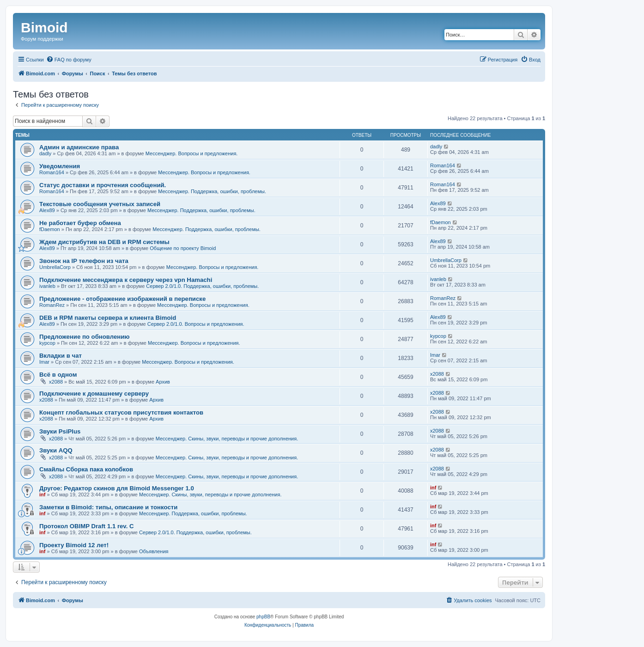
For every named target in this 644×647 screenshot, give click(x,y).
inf (42, 494)
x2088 (56, 382)
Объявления (154, 551)
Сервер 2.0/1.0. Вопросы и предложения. (196, 324)
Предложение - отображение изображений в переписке (122, 299)
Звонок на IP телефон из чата (84, 261)
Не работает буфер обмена (80, 223)
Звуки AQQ (56, 450)
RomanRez (52, 305)
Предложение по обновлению (85, 337)
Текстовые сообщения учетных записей (100, 204)
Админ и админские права (79, 147)
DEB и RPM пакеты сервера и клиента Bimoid (108, 318)
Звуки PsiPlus (60, 431)
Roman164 (52, 172)
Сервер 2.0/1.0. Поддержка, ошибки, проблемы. (202, 286)
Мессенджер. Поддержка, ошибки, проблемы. (212, 191)
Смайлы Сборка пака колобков (86, 469)
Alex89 (47, 210)
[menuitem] (69, 60)
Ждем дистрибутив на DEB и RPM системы (104, 242)
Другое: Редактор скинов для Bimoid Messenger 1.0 (117, 488)
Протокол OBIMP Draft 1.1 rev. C (87, 526)
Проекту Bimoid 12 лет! (74, 545)
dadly (45, 153)
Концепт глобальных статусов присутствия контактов (121, 412)
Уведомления (60, 166)
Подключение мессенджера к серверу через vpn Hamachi (126, 280)
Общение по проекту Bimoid (183, 248)
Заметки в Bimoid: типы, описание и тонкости (108, 507)
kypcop (47, 343)
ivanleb (47, 286)
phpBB (263, 617)
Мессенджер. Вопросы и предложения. (192, 153)
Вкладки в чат (61, 356)
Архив (163, 382)
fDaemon (50, 229)
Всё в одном (58, 375)
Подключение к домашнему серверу (94, 394)
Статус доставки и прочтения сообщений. (103, 185)
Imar (44, 362)
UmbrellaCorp (55, 267)
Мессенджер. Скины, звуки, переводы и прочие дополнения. (227, 439)
